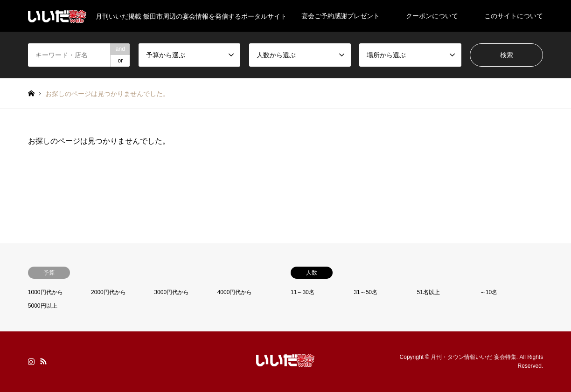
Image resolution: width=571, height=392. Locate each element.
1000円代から (45, 292)
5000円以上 (43, 306)
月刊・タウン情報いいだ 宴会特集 (473, 357)
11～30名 (303, 292)
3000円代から (171, 292)
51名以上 (428, 292)
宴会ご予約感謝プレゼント (341, 16)
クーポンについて (432, 16)
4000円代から (235, 292)
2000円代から (108, 292)
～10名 (489, 292)
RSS (43, 361)
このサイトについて (514, 16)
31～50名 (366, 292)
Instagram (31, 361)
